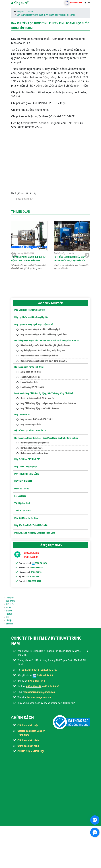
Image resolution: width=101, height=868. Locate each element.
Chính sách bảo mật (28, 725)
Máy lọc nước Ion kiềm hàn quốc (30, 310)
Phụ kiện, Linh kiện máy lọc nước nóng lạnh (35, 533)
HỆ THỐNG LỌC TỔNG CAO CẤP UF (30, 431)
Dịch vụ (9, 611)
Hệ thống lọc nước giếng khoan (35, 443)
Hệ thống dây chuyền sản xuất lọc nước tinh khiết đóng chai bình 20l (47, 341)
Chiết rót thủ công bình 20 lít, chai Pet (38, 398)
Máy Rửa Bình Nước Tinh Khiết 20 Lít (31, 525)
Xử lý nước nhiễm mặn (31, 372)
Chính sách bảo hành (28, 740)
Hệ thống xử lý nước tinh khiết (29, 367)
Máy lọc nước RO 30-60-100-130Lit (37, 419)
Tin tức (9, 614)
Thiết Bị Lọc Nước (22, 511)
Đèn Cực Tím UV (22, 489)
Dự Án (9, 607)
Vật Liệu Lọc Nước (23, 503)
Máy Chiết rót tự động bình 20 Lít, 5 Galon (40, 408)
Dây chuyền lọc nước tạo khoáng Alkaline (39, 356)
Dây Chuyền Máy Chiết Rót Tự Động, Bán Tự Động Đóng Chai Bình (44, 393)
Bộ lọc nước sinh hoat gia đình (34, 453)
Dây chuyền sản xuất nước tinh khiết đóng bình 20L (44, 361)
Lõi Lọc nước (20, 496)
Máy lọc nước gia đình (31, 425)
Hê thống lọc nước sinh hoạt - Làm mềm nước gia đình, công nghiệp (46, 438)
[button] (87, 255)
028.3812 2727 (49, 670)
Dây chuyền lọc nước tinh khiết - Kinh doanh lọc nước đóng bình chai (46, 15)
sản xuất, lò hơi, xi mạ (30, 377)
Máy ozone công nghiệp (25, 467)
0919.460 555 (33, 577)
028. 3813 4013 (30, 670)
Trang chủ (20, 12)
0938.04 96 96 (41, 563)
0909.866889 (37, 568)
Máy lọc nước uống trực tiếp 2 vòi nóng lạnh (40, 329)
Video (30, 12)
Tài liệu (9, 620)
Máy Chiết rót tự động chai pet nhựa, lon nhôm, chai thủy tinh (48, 403)
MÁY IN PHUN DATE (23, 481)
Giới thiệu (10, 604)
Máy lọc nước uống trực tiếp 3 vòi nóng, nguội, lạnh (44, 334)
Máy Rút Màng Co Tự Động (26, 518)
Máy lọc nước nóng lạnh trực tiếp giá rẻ (34, 325)
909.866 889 (35, 686)
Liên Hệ (9, 624)
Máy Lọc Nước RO (22, 415)
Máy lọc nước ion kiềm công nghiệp (31, 317)
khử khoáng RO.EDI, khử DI (32, 387)
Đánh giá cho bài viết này (24, 193)
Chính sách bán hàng (28, 746)
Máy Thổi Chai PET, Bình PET (27, 459)
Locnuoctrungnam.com (39, 697)
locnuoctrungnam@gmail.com (40, 692)
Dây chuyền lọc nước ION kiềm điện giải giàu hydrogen (45, 345)
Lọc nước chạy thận (29, 382)
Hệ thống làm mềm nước (32, 448)
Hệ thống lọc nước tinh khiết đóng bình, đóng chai (43, 351)
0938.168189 (37, 572)
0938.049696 (31, 557)
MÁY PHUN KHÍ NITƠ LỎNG (27, 474)
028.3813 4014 (35, 581)
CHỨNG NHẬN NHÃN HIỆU (31, 751)
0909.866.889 (76, 3)
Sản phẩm (10, 601)
